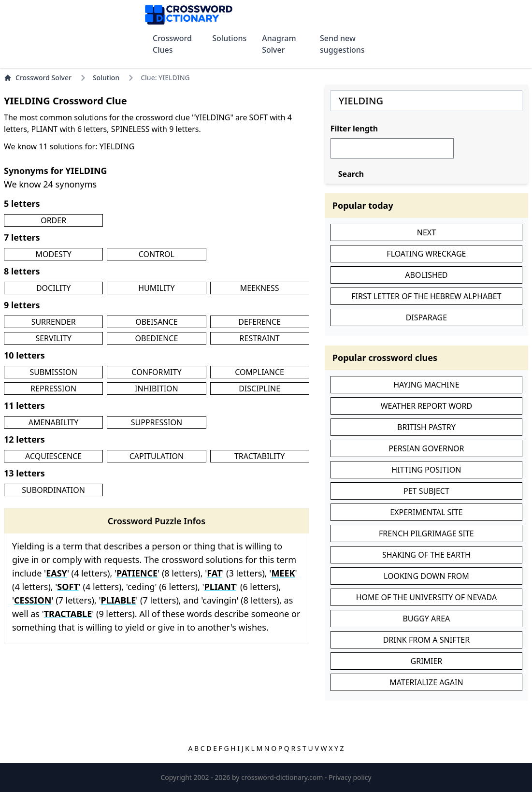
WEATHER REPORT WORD (427, 406)
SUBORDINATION (53, 490)
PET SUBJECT (426, 491)
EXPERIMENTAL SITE (426, 512)
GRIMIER (426, 661)
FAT (214, 573)
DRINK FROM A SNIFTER (427, 640)
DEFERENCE (259, 322)
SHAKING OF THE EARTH (426, 555)
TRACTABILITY (259, 456)
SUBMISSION (53, 372)
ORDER (53, 220)
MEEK (283, 573)
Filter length (354, 129)
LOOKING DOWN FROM (426, 576)
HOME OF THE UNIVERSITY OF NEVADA (427, 597)
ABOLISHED (426, 275)
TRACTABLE (68, 614)
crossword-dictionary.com (283, 777)
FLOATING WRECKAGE (426, 254)
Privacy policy (350, 777)
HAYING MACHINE (426, 385)
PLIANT (220, 587)
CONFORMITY (156, 372)
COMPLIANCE (259, 372)
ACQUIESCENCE (53, 456)
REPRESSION (53, 389)
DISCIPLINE (259, 389)
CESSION (33, 600)
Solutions (229, 38)
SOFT (68, 587)
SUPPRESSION (157, 422)
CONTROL (157, 254)
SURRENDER (54, 322)
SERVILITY (53, 338)
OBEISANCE (156, 322)
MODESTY (53, 254)
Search (351, 174)
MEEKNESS (260, 288)
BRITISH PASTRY (426, 427)
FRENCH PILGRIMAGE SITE (426, 533)
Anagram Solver (279, 44)
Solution (106, 78)
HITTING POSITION (426, 470)
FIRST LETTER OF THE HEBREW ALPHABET (426, 296)
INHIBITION (157, 389)
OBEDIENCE (156, 338)
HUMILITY (156, 288)
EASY (57, 573)
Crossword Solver (38, 78)
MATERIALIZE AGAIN (426, 682)
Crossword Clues (172, 44)
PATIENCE (137, 573)
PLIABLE (118, 600)
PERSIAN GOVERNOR (426, 448)
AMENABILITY (54, 422)
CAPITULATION (157, 456)
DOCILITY (53, 288)
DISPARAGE (426, 317)
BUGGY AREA (426, 619)
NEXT (426, 232)
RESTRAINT (260, 338)
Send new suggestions (342, 44)
